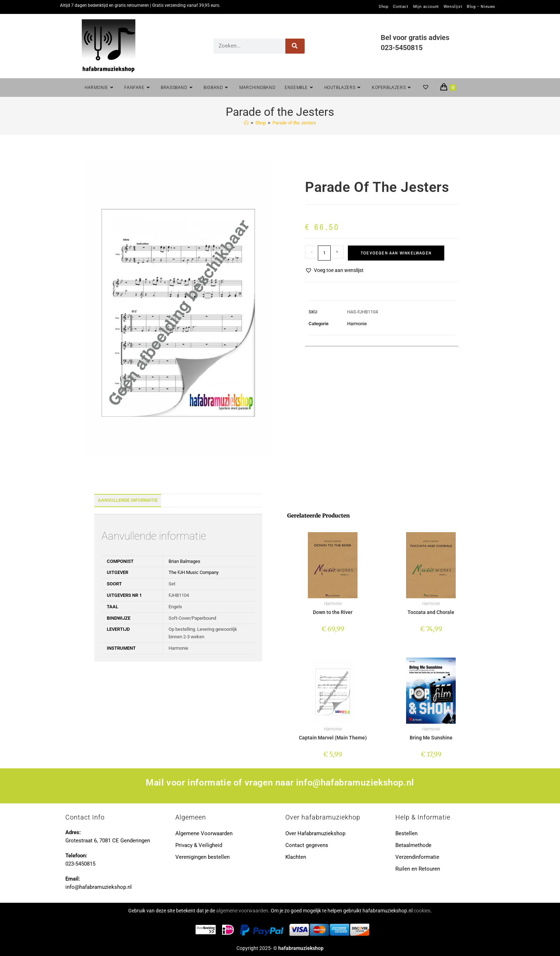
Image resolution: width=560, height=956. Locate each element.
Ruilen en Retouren (418, 869)
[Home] (246, 123)
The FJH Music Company (194, 572)
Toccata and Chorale (431, 612)
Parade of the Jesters (294, 123)
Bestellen (406, 833)
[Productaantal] (324, 253)
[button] (334, 270)
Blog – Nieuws (481, 7)
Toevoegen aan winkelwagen (396, 253)
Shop (383, 7)
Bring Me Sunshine (431, 738)
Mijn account (426, 7)
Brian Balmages (184, 561)
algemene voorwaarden (242, 911)
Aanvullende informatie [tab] (128, 500)
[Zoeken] (295, 46)
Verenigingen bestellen (202, 857)
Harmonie (357, 324)
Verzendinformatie (417, 857)
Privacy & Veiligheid (199, 845)
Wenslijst (453, 7)
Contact (401, 7)
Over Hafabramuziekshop (315, 833)
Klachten (296, 857)
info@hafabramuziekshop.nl (355, 782)
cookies (422, 911)
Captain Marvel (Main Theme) (333, 738)
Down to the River (333, 612)
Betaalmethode (413, 845)
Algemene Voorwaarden (204, 833)
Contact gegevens (307, 845)
